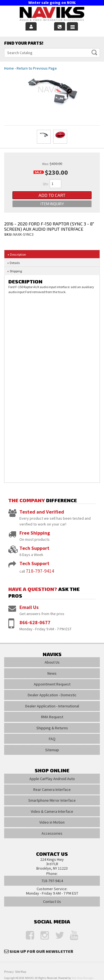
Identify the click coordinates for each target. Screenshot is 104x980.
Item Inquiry (52, 204)
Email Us (29, 607)
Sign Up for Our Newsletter (41, 951)
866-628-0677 (35, 622)
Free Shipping (35, 533)
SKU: (9, 234)
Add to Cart (52, 195)
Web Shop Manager (82, 978)
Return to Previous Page (37, 68)
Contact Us (52, 902)
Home (9, 68)
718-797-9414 (40, 571)
